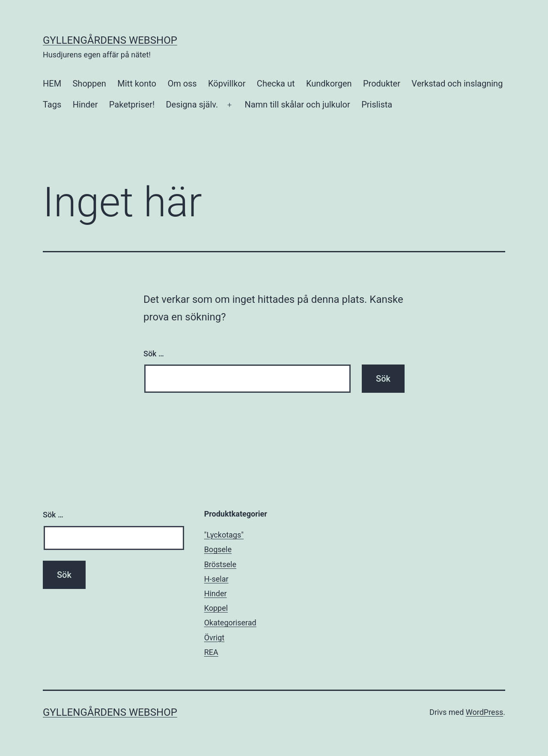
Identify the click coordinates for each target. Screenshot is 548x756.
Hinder (85, 105)
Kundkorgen (329, 84)
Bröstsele (220, 564)
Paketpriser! (132, 105)
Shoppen (89, 84)
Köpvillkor (227, 84)
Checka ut (276, 84)
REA (211, 652)
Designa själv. (192, 105)
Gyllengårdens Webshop (110, 40)
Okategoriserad (230, 623)
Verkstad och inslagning (457, 84)
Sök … (154, 354)
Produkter (382, 84)
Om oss (182, 84)
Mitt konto (137, 84)
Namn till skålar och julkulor (297, 105)
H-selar (216, 579)
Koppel (216, 608)
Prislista (377, 105)
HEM (52, 84)
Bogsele (218, 549)
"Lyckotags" (224, 535)
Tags (52, 105)
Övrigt (214, 638)
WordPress (484, 712)
